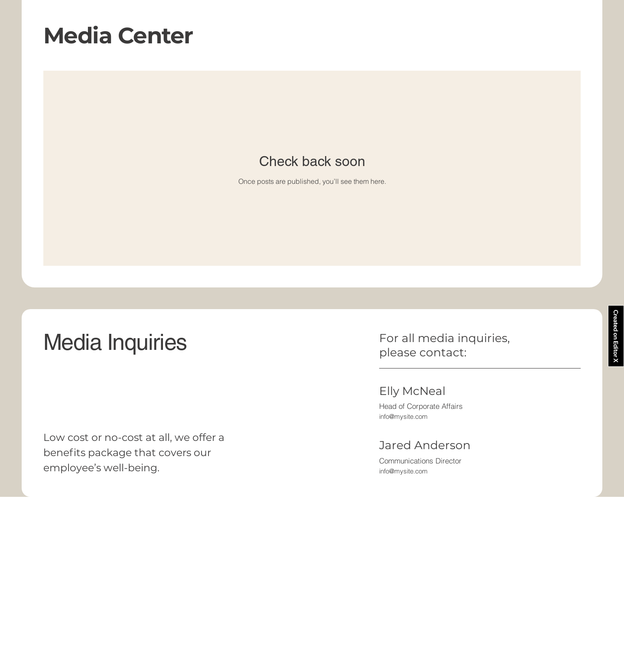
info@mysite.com (403, 416)
